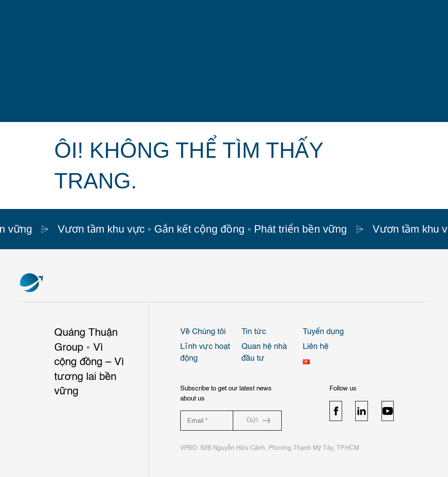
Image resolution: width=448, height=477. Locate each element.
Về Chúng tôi (203, 332)
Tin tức (254, 332)
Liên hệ (316, 347)
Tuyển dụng (323, 332)
